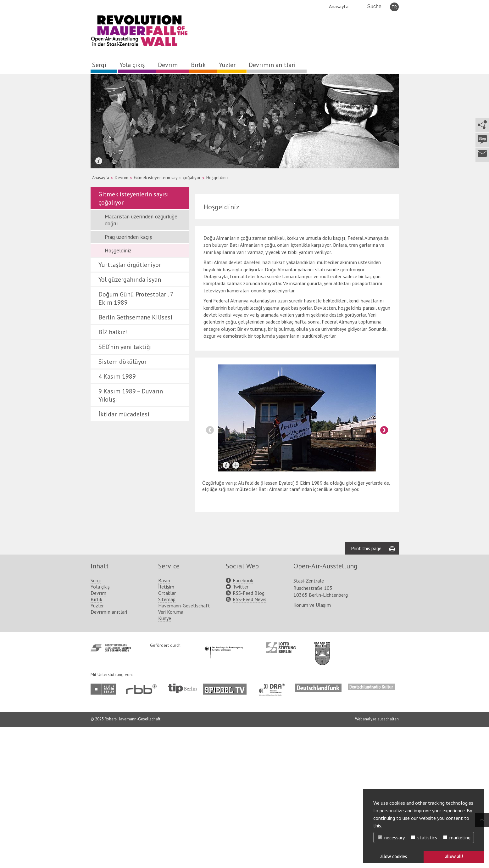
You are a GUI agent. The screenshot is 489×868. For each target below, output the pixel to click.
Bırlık (198, 65)
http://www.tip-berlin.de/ (182, 688)
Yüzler (227, 65)
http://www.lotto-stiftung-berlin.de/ (281, 648)
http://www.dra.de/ (274, 687)
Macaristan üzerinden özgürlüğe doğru (141, 220)
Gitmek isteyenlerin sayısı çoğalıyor (167, 178)
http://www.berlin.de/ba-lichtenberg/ (322, 649)
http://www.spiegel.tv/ (227, 687)
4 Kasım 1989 (117, 376)
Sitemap (167, 599)
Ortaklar (167, 593)
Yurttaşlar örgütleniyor (130, 265)
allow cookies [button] (394, 857)
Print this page (366, 548)
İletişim (166, 587)
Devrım (168, 65)
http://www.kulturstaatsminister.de (224, 645)
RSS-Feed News (250, 599)
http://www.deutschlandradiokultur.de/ (371, 687)
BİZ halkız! (113, 332)
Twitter (241, 587)
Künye (165, 618)
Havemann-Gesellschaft (184, 606)
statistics (424, 837)
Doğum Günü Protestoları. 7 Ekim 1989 (136, 298)
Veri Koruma (171, 612)
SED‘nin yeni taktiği (125, 347)
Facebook (243, 580)
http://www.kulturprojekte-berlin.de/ (105, 689)
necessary (391, 837)
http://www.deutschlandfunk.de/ (318, 687)
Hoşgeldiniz (118, 251)
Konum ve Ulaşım (312, 605)
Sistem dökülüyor (122, 362)
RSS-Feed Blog (249, 593)
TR (394, 7)
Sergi (99, 65)
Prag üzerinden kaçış (128, 237)
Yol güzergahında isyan (130, 279)
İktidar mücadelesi (124, 414)
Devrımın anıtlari (272, 65)
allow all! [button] (454, 857)
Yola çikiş (132, 65)
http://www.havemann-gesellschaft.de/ (111, 648)
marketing (457, 837)
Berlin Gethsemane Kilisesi (135, 317)
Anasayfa (339, 6)
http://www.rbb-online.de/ (143, 689)
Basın (164, 580)
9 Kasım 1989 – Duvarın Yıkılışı (131, 395)
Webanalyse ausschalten (377, 719)
